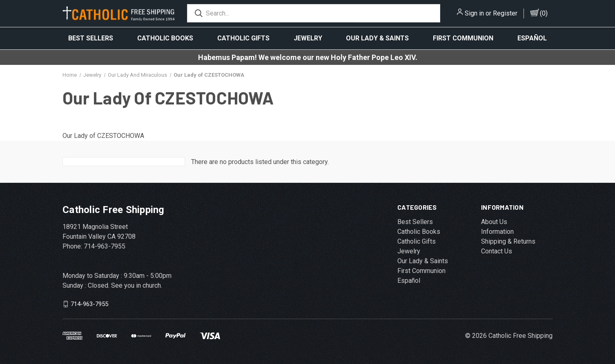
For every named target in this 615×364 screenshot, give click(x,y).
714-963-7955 (89, 304)
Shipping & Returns (508, 241)
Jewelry (308, 38)
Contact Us (497, 251)
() (544, 13)
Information (497, 232)
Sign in (474, 13)
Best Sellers (91, 38)
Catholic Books (165, 38)
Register (505, 13)
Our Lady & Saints (377, 38)
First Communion (463, 38)
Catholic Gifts (243, 38)
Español (532, 38)
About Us (494, 222)
